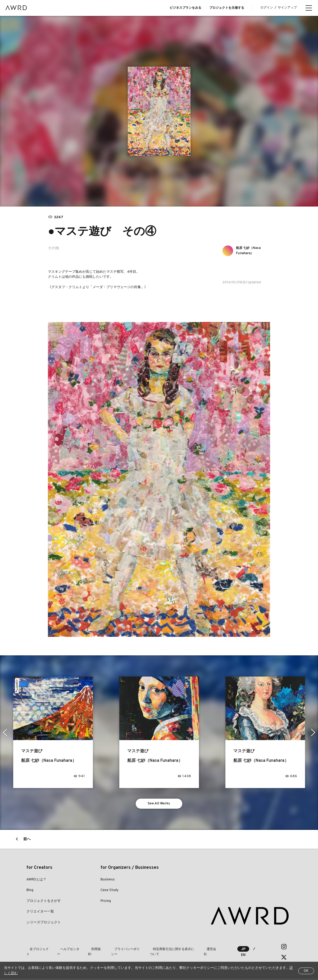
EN (236, 957)
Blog (30, 892)
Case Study (110, 892)
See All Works (159, 804)
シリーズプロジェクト (44, 924)
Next (314, 732)
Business (108, 881)
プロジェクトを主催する (227, 8)
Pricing (106, 903)
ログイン (267, 8)
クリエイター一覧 (40, 913)
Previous (4, 732)
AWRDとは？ (36, 881)
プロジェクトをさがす (44, 903)
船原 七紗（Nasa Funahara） (251, 251)
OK (306, 971)
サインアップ (287, 8)
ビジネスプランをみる (185, 8)
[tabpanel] (159, 111)
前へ (27, 841)
